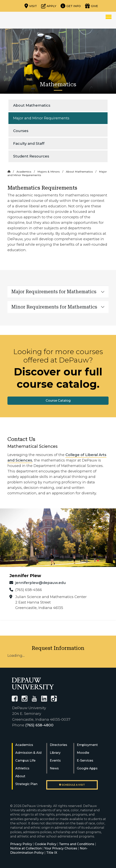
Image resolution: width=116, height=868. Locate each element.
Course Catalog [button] (58, 401)
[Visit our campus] (31, 6)
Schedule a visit (72, 785)
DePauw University (26, 20)
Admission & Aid (28, 753)
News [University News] (54, 768)
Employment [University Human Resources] (87, 745)
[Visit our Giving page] (92, 6)
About (20, 776)
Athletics (22, 768)
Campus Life (25, 761)
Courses (21, 131)
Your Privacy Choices (61, 848)
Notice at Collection (26, 848)
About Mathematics (32, 105)
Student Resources (31, 156)
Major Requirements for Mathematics (54, 292)
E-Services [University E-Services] (85, 761)
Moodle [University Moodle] (83, 753)
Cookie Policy (46, 844)
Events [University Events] (55, 761)
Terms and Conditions (77, 844)
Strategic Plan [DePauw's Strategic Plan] (26, 784)
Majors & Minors (49, 172)
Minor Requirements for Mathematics (54, 307)
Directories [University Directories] (58, 745)
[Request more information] (71, 6)
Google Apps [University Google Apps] (87, 768)
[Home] (9, 172)
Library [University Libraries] (55, 753)
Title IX (52, 853)
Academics (24, 172)
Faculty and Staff (29, 143)
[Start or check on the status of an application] (49, 6)
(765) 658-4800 (39, 725)
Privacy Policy (21, 844)
